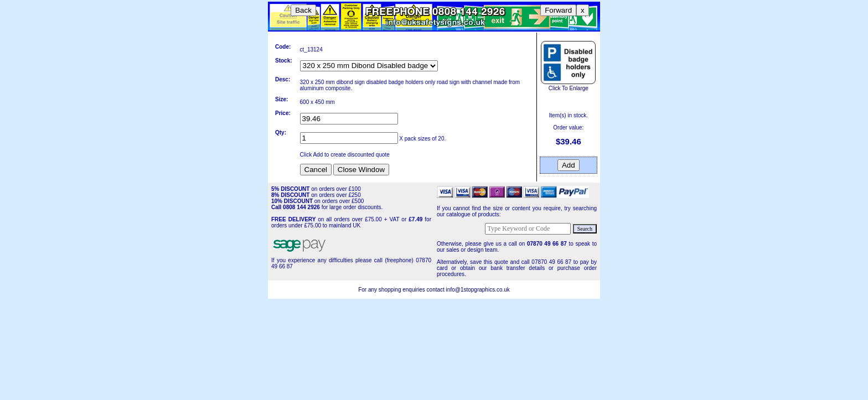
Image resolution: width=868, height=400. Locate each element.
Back (303, 10)
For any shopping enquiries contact (402, 290)
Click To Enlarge (568, 85)
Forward (558, 10)
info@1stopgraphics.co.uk (478, 290)
